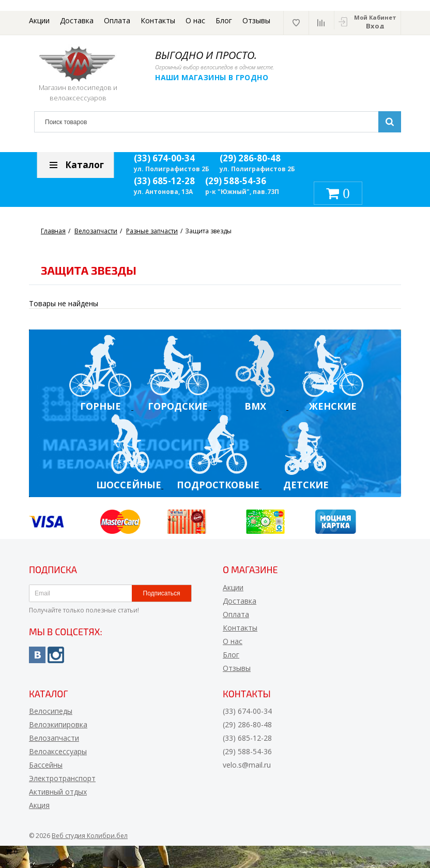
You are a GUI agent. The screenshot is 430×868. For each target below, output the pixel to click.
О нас (195, 20)
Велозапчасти (54, 738)
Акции (39, 20)
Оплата (117, 20)
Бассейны (46, 765)
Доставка (77, 20)
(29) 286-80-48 (250, 158)
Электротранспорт (62, 778)
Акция (39, 805)
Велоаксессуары (58, 751)
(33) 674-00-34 (164, 158)
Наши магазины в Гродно (212, 77)
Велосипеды (51, 711)
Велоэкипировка (58, 724)
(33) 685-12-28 (164, 181)
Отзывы (256, 20)
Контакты (158, 20)
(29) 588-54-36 (236, 181)
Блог (224, 20)
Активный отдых (58, 792)
